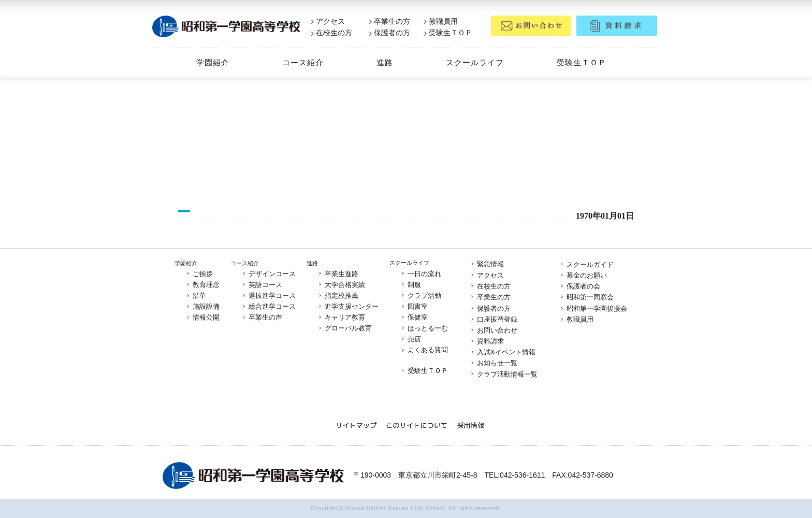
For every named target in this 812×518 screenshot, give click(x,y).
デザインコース (269, 273)
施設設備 (202, 306)
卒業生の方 (389, 21)
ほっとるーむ (424, 328)
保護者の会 (580, 286)
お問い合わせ (494, 330)
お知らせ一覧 (494, 363)
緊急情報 (487, 264)
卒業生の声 (262, 317)
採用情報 (470, 425)
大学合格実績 (341, 285)
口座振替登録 (494, 319)
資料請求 (487, 341)
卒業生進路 (338, 273)
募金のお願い (583, 275)
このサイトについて (417, 425)
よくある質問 (424, 350)
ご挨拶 (199, 273)
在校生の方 (331, 33)
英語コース (262, 285)
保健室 (414, 317)
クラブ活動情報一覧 (504, 374)
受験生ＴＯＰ (448, 33)
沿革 (196, 296)
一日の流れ (421, 273)
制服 (411, 284)
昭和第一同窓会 (586, 297)
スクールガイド (586, 264)
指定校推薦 (338, 296)
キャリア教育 (341, 317)
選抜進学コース (269, 296)
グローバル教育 (345, 329)
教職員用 (441, 21)
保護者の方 (389, 33)
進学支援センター (348, 306)
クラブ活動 (421, 296)
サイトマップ (356, 425)
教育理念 (202, 285)
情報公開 (202, 317)
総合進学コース (269, 306)
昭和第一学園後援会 (593, 308)
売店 (411, 340)
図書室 (414, 306)
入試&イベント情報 (503, 352)
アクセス (328, 21)
